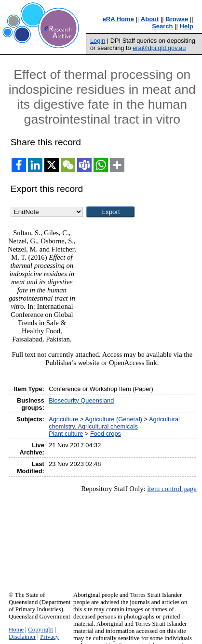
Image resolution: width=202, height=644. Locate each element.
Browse (177, 19)
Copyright (40, 630)
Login (98, 41)
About (150, 19)
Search (162, 26)
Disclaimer (22, 637)
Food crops (106, 434)
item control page (172, 489)
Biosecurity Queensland (81, 400)
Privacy (49, 637)
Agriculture (63, 419)
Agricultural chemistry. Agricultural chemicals (114, 423)
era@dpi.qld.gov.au (159, 48)
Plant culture (66, 434)
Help (187, 26)
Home (16, 630)
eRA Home (118, 19)
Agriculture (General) (114, 419)
